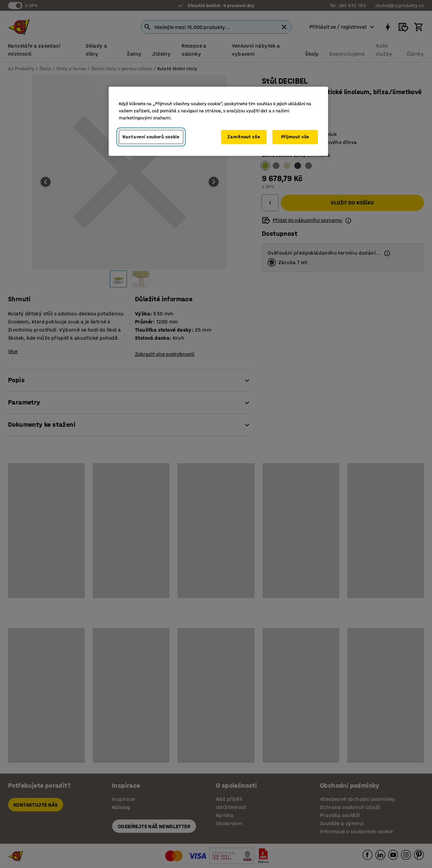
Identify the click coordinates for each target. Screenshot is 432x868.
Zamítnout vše (244, 137)
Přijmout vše (295, 137)
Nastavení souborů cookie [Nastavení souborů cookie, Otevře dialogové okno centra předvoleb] (151, 137)
